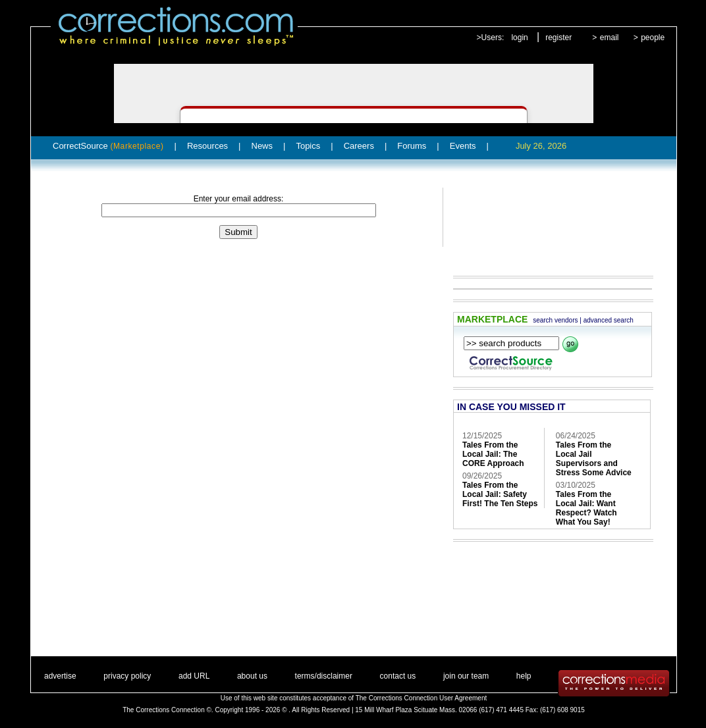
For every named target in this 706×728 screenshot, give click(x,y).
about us (252, 676)
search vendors (555, 320)
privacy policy (127, 676)
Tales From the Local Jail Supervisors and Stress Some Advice (594, 459)
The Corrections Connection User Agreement (421, 698)
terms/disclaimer (324, 676)
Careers (359, 146)
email (610, 38)
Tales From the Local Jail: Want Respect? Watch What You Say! (586, 508)
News (262, 146)
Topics (308, 146)
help (524, 676)
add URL (194, 676)
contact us (398, 676)
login (519, 38)
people (653, 38)
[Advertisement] (547, 222)
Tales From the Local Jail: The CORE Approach (493, 454)
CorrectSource (108, 146)
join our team (466, 676)
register (558, 38)
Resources (207, 146)
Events (463, 146)
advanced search (609, 320)
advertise (60, 676)
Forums (412, 146)
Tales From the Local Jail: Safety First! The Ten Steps (500, 494)
